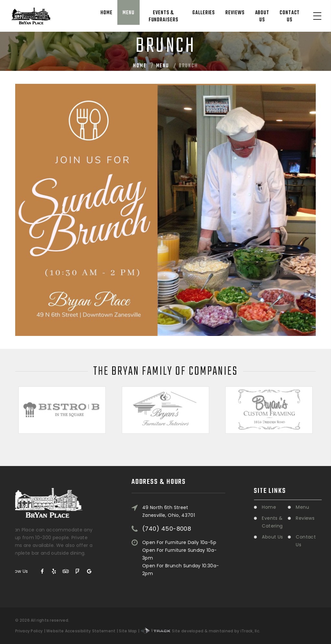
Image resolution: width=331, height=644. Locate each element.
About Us (262, 17)
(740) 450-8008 (167, 509)
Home (107, 13)
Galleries (204, 13)
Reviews (235, 13)
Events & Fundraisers (164, 17)
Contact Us (290, 17)
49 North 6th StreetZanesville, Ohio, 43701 (169, 492)
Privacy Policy (29, 631)
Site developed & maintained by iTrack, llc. (201, 631)
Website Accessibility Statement (81, 631)
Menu (128, 13)
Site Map (128, 631)
